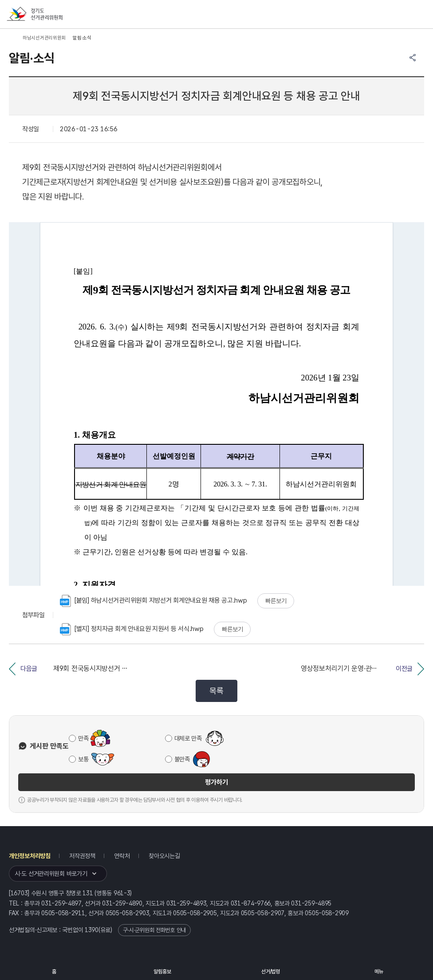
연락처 (122, 856)
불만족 (182, 759)
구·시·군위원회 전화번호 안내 (154, 930)
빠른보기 (276, 601)
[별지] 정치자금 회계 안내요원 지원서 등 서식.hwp (132, 629)
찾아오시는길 (164, 856)
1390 (92, 930)
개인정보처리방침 (30, 856)
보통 (83, 759)
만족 (83, 738)
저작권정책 (82, 856)
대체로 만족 (188, 738)
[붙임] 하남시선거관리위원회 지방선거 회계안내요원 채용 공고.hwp (154, 601)
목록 (216, 691)
